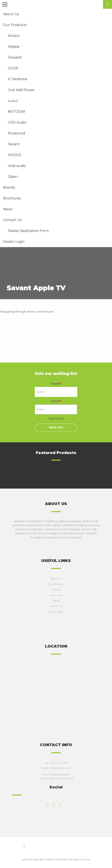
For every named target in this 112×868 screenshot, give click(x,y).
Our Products (56, 584)
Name (56, 384)
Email (56, 401)
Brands (56, 590)
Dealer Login (56, 612)
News (56, 601)
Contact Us (56, 606)
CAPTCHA (56, 419)
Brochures (56, 595)
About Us (56, 579)
